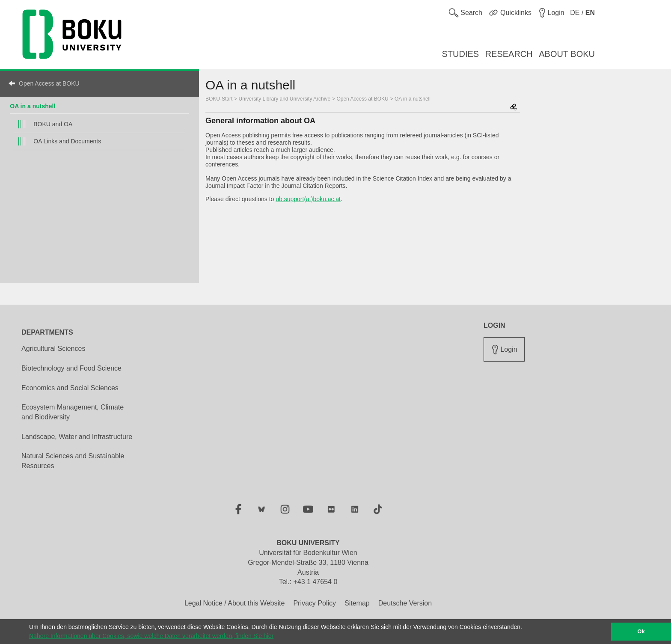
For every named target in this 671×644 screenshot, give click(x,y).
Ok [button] (641, 632)
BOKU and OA (53, 124)
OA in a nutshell (33, 106)
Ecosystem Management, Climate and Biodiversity (73, 412)
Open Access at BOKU (49, 83)
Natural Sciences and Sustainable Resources (73, 461)
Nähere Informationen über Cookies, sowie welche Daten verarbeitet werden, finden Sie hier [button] (151, 636)
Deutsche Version (405, 603)
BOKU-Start (219, 99)
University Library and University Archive (285, 99)
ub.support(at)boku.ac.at (308, 199)
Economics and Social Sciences (70, 388)
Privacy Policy (315, 603)
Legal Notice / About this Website (235, 603)
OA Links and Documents (67, 141)
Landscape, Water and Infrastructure (77, 437)
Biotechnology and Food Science (71, 368)
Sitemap (357, 603)
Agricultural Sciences (53, 349)
